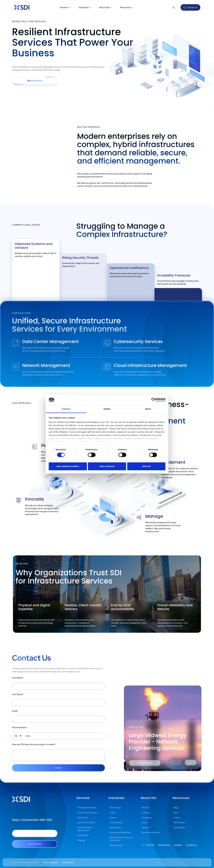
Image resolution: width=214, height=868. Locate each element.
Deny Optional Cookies (68, 466)
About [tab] (148, 409)
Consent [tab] (66, 409)
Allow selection (107, 466)
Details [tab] (107, 409)
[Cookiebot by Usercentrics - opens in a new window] (153, 400)
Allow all (146, 466)
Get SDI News (35, 844)
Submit (59, 768)
